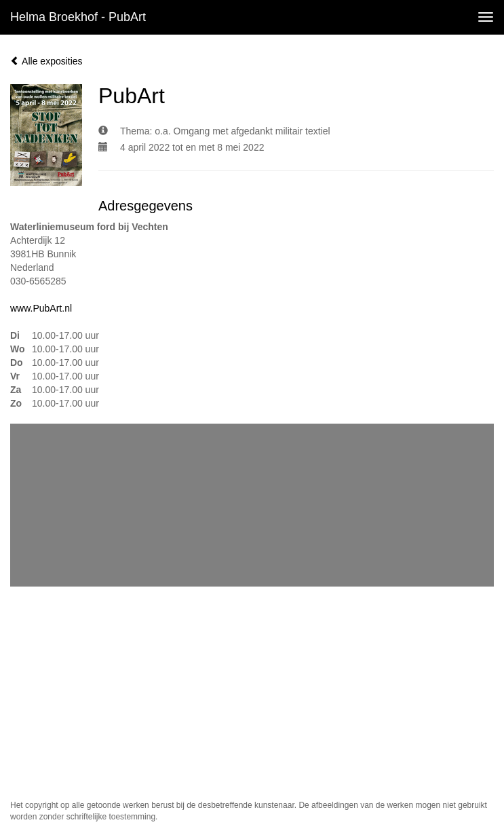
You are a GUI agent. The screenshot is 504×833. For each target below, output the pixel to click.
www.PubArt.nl (41, 308)
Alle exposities (46, 61)
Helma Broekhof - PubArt (78, 17)
